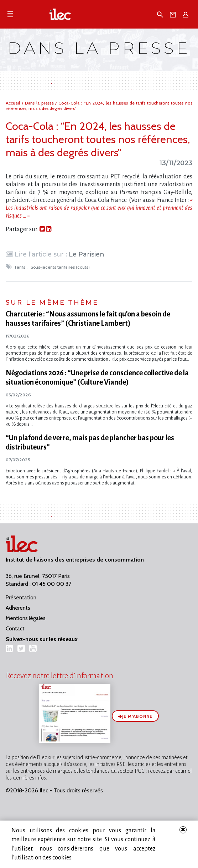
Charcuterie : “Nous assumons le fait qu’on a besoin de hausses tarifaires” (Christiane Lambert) (88, 319)
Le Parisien (87, 254)
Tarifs (20, 267)
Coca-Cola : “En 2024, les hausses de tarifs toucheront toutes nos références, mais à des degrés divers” (98, 139)
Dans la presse (40, 103)
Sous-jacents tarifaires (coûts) (61, 267)
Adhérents (18, 608)
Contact (15, 629)
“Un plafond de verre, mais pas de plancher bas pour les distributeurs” (90, 442)
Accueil (14, 103)
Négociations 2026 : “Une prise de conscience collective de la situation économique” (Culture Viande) (97, 377)
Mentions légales (26, 618)
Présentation (21, 598)
